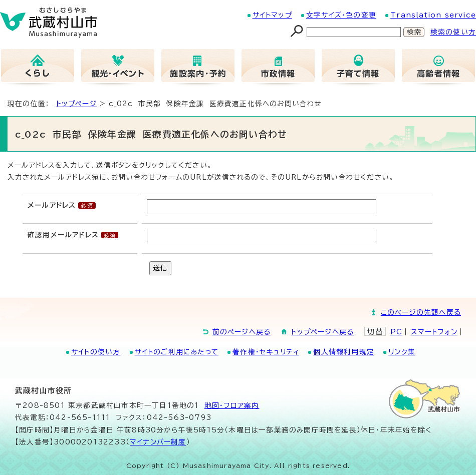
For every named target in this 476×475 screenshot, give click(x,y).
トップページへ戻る (322, 332)
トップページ (76, 104)
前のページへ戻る (242, 332)
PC (396, 332)
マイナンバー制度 (158, 442)
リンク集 (402, 352)
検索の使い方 (453, 32)
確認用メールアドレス (63, 235)
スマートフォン (434, 332)
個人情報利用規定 (344, 352)
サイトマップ (272, 15)
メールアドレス (52, 205)
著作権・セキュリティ (266, 352)
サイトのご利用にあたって (177, 352)
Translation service (433, 15)
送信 (160, 268)
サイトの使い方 (96, 352)
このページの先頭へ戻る (421, 312)
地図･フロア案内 (232, 405)
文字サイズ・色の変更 (341, 15)
